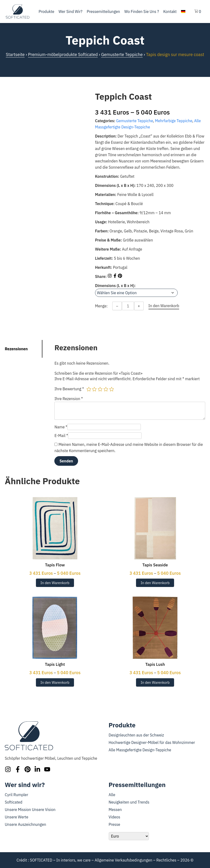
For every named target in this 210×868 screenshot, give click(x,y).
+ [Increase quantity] (139, 306)
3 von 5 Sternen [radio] (100, 389)
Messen (115, 810)
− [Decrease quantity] (117, 306)
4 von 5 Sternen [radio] (106, 389)
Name (61, 427)
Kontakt (170, 11)
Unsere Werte (17, 817)
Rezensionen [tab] (16, 349)
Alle (112, 795)
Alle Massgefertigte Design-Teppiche (140, 750)
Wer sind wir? (71, 11)
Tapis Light (55, 664)
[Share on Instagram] (110, 276)
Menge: (101, 306)
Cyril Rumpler (17, 795)
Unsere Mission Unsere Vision (30, 810)
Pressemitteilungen (103, 11)
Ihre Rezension (69, 399)
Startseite (15, 55)
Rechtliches (166, 860)
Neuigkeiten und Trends (129, 802)
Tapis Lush (155, 664)
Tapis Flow (55, 565)
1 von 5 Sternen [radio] (89, 389)
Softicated (14, 802)
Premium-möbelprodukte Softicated (63, 55)
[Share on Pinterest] (120, 276)
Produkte (46, 11)
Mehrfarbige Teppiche (174, 121)
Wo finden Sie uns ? (142, 11)
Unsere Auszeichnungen (26, 824)
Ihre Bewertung (69, 389)
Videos (115, 817)
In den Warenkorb (55, 583)
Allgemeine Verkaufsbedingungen (123, 860)
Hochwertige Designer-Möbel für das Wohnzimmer (152, 742)
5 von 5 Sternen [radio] (112, 389)
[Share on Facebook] (115, 276)
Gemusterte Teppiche (122, 55)
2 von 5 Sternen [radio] (94, 389)
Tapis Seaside (155, 565)
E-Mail (61, 436)
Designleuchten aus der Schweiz (136, 735)
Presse (114, 824)
